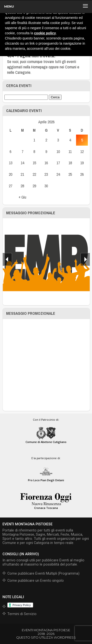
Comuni (71, 67)
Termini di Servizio (22, 614)
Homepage (39, 67)
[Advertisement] (46, 365)
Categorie (23, 72)
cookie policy (45, 33)
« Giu (22, 197)
